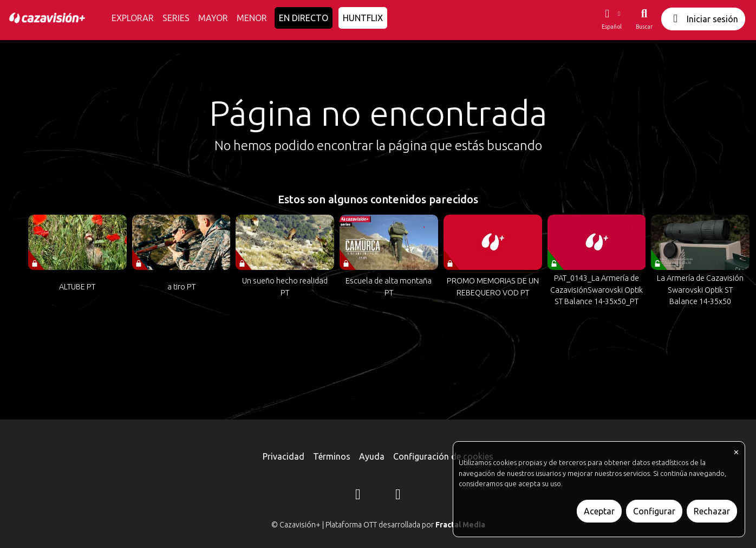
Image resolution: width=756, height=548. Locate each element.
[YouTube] (398, 496)
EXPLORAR (133, 18)
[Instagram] (358, 496)
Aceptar (599, 511)
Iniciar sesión (703, 19)
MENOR (252, 18)
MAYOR (213, 18)
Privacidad (283, 456)
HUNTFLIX (363, 18)
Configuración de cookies (443, 456)
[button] (611, 19)
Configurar (654, 511)
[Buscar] (644, 19)
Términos (332, 456)
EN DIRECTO (304, 18)
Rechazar (712, 511)
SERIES (176, 18)
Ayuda (372, 456)
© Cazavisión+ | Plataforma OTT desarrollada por (378, 525)
